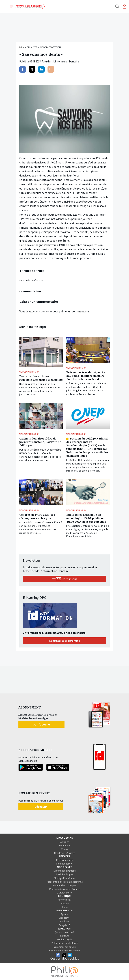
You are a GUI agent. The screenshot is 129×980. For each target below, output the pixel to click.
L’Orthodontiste (65, 893)
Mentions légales (65, 940)
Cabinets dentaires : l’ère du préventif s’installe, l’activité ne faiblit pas (40, 442)
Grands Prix (64, 918)
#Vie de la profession (31, 280)
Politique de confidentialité (65, 943)
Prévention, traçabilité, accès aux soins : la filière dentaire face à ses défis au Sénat (86, 376)
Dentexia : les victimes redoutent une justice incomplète (41, 378)
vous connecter (43, 311)
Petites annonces (64, 860)
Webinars (65, 921)
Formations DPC (64, 864)
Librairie (65, 907)
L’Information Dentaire (64, 871)
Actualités (31, 47)
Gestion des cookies (64, 959)
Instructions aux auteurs (65, 947)
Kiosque (65, 904)
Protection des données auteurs (65, 951)
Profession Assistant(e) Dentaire (65, 889)
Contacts (65, 936)
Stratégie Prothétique (64, 878)
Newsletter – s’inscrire (64, 853)
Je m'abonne (41, 724)
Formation (64, 846)
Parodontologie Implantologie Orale (65, 882)
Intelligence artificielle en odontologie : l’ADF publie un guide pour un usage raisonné (86, 518)
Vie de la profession (50, 47)
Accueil (21, 47)
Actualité (65, 842)
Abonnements (65, 900)
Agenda (65, 914)
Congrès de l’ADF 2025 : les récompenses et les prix (37, 516)
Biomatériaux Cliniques (65, 885)
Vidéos (64, 849)
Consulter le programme (64, 641)
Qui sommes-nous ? (64, 932)
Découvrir (41, 807)
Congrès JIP (65, 925)
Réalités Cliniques (64, 874)
